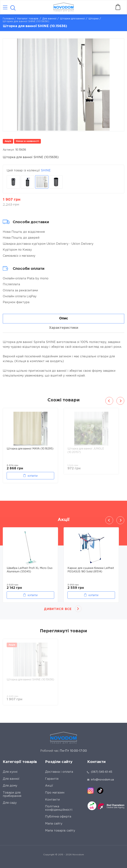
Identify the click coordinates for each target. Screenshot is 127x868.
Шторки (94, 19)
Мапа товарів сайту (60, 831)
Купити (33, 476)
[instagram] (91, 791)
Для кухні (10, 772)
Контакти (52, 800)
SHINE (46, 171)
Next (120, 401)
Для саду (10, 803)
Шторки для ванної (72, 19)
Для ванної (49, 19)
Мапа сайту (54, 824)
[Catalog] (5, 8)
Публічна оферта (58, 817)
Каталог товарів (28, 19)
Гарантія (52, 779)
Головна (8, 19)
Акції (49, 786)
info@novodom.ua (101, 780)
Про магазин (55, 793)
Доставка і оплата (59, 772)
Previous (109, 401)
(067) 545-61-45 (102, 772)
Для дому (10, 786)
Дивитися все (58, 609)
